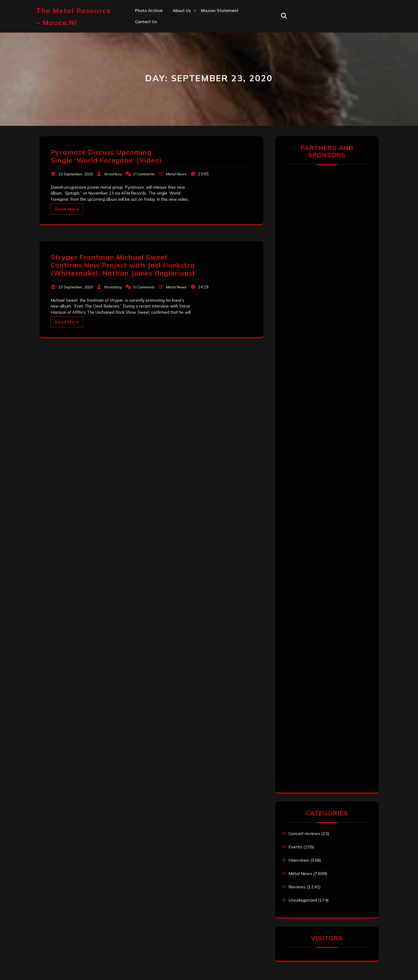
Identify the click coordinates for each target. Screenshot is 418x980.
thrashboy (113, 174)
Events (295, 847)
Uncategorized (303, 900)
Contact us (146, 22)
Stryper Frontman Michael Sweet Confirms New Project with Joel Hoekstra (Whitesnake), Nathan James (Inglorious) (123, 265)
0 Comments (144, 174)
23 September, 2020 (76, 174)
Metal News (176, 174)
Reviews (297, 887)
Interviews (299, 860)
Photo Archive (149, 11)
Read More (67, 209)
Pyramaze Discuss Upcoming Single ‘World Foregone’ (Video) (106, 156)
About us (182, 11)
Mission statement (220, 11)
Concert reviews (304, 833)
